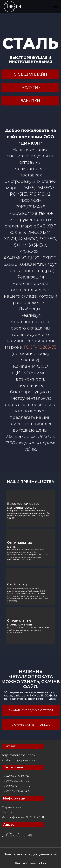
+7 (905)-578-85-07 (16, 786)
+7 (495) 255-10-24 (15, 776)
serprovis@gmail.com (18, 755)
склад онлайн (30, 74)
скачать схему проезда (31, 725)
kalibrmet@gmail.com (19, 760)
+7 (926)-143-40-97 (16, 781)
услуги (30, 88)
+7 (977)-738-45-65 (16, 791)
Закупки (30, 101)
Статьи (7, 812)
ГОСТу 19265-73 (40, 347)
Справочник (12, 807)
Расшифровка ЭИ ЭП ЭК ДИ (24, 817)
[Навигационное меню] (55, 7)
